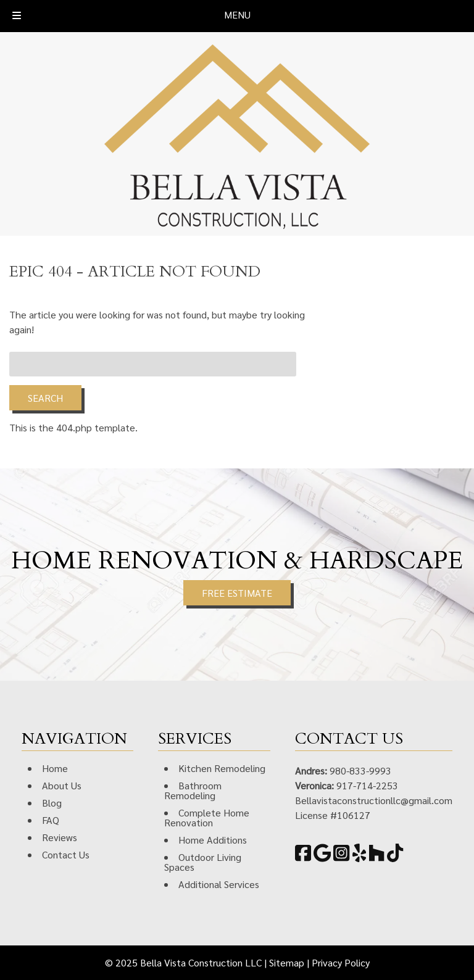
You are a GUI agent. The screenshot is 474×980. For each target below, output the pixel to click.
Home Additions (213, 840)
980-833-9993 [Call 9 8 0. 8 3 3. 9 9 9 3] (360, 770)
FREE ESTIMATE (237, 593)
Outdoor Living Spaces (203, 862)
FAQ (51, 820)
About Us (62, 785)
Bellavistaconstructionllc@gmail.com (374, 800)
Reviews (60, 837)
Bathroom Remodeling (193, 790)
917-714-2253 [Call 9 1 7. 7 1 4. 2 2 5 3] (367, 785)
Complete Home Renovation (207, 817)
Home (55, 768)
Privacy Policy (341, 962)
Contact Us (66, 854)
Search (45, 398)
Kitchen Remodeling (222, 768)
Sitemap (287, 962)
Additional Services (219, 884)
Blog (52, 803)
